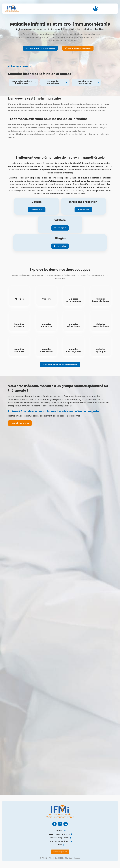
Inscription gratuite (20, 423)
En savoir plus (37, 210)
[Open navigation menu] (112, 9)
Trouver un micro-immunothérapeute (40, 48)
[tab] (20, 67)
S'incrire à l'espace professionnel (78, 48)
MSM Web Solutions (72, 858)
